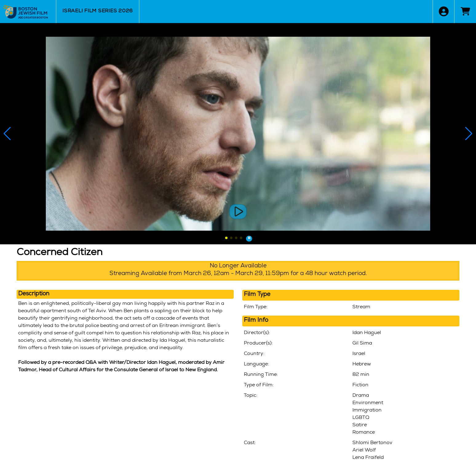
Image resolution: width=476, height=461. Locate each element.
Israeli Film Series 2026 (98, 11)
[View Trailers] (238, 212)
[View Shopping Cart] (465, 12)
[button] (226, 238)
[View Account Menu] (444, 12)
